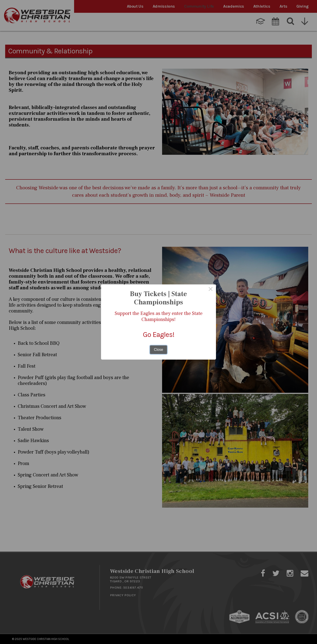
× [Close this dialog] (211, 290)
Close (159, 349)
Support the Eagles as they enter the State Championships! (158, 317)
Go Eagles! (158, 334)
